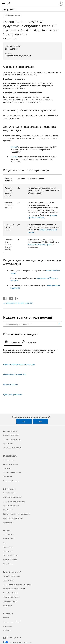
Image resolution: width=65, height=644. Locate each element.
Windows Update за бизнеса (42, 216)
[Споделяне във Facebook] (5, 298)
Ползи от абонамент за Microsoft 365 (19, 364)
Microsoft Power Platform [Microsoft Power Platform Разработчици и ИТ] (11, 597)
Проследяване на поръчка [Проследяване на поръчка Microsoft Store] (12, 472)
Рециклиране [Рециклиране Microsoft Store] (7, 477)
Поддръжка (8, 9)
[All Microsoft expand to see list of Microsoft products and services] (3, 4)
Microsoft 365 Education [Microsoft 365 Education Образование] (11, 506)
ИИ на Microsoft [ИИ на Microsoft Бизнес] (8, 534)
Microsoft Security (11, 385)
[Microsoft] (32, 2)
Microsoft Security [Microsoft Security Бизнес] (9, 539)
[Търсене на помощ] (9, 3)
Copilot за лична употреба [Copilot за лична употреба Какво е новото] (12, 439)
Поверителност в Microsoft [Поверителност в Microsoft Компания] (12, 622)
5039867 (14, 147)
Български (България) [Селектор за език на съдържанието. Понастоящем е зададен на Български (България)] (14, 638)
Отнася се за (11, 39)
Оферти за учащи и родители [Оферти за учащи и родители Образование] (13, 518)
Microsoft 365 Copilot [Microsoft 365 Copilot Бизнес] (10, 560)
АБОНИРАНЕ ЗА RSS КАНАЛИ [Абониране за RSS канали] (19, 303)
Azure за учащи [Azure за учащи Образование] (8, 522)
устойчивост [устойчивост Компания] (7, 630)
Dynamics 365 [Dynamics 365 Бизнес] (8, 547)
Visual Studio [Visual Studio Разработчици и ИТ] (7, 605)
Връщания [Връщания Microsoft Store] (7, 468)
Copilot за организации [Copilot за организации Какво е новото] (11, 435)
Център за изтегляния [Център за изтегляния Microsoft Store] (10, 464)
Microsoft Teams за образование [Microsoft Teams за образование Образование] (14, 501)
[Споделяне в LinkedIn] (10, 298)
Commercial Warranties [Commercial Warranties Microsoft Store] (11, 481)
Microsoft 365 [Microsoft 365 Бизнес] (8, 551)
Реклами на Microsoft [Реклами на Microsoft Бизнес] (10, 555)
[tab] (13, 343)
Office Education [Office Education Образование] (8, 510)
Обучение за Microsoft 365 (15, 375)
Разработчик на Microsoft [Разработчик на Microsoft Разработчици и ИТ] (12, 576)
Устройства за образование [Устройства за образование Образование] (12, 497)
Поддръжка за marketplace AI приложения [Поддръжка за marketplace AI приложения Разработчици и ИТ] (17, 584)
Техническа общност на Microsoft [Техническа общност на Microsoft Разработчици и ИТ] (14, 589)
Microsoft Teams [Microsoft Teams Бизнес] (8, 564)
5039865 (14, 157)
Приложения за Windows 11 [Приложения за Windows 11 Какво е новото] (12, 448)
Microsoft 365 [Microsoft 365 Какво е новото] (8, 443)
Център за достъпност (13, 395)
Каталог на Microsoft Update (42, 231)
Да (24, 421)
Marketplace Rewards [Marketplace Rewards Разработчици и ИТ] (10, 601)
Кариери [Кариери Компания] (6, 618)
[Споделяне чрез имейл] (16, 298)
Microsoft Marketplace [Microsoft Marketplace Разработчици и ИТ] (10, 593)
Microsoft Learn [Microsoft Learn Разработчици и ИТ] (8, 580)
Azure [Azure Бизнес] (5, 543)
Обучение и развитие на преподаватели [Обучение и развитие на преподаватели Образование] (16, 514)
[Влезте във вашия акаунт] (61, 4)
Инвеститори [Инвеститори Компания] (7, 626)
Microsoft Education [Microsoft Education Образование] (10, 493)
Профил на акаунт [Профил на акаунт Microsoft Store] (9, 460)
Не (40, 421)
